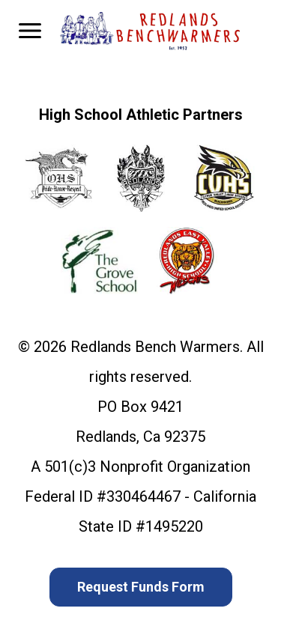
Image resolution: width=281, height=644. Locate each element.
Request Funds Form (141, 587)
